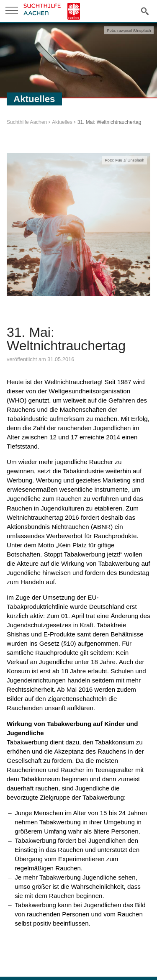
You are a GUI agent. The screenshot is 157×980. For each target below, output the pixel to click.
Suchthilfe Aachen (27, 122)
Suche (145, 11)
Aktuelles (62, 122)
